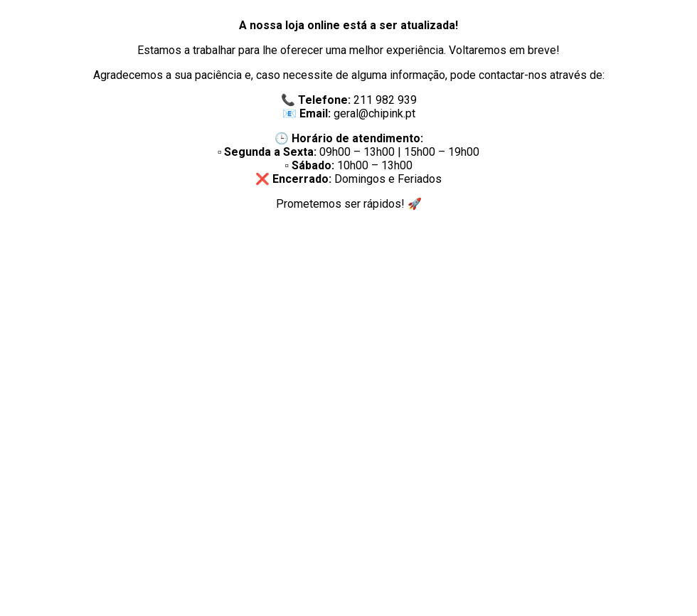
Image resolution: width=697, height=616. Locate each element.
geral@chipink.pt (374, 113)
